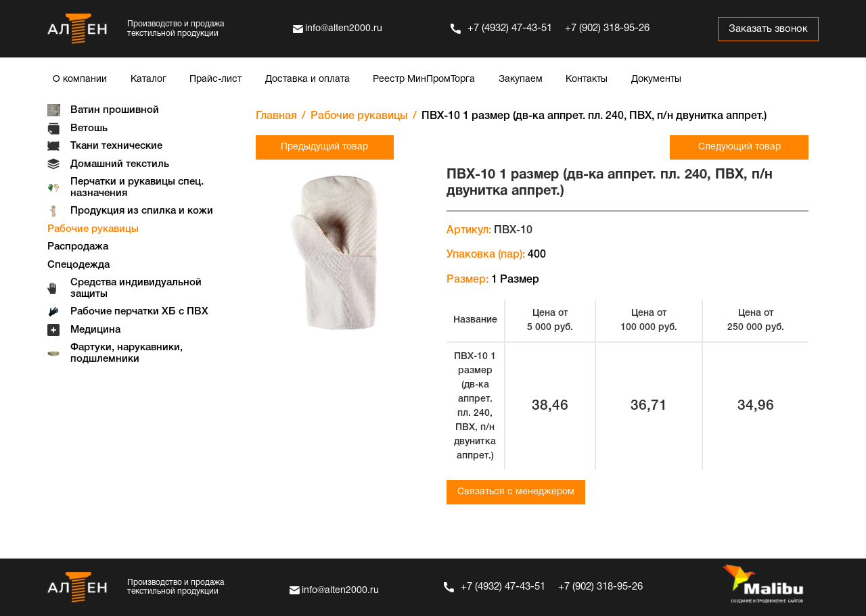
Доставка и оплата (307, 79)
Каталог (149, 79)
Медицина (95, 330)
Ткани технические (116, 146)
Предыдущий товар (324, 147)
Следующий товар (739, 147)
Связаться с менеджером (516, 492)
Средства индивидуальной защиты (136, 288)
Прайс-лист (215, 79)
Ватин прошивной (115, 110)
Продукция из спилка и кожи (142, 211)
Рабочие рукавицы (93, 229)
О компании (80, 79)
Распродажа (78, 247)
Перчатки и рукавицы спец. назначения (137, 188)
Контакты (587, 79)
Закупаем (521, 79)
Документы (656, 79)
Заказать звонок (768, 29)
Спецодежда (78, 265)
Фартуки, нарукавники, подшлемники (127, 353)
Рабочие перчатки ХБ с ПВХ (139, 312)
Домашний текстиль (120, 164)
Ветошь (89, 128)
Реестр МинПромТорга (424, 79)
